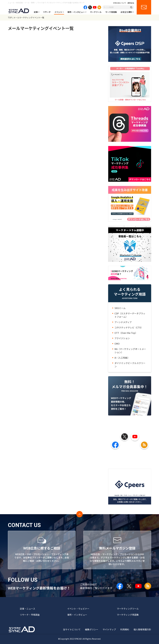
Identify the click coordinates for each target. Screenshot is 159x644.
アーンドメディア (123, 322)
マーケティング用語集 (128, 615)
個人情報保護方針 (142, 629)
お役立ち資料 (126, 12)
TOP (10, 18)
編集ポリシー (92, 629)
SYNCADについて (120, 3)
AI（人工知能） (122, 358)
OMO (117, 344)
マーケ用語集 (111, 12)
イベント (58, 12)
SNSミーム (120, 308)
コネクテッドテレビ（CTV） (129, 327)
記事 (36, 12)
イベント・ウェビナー (78, 609)
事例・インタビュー (76, 12)
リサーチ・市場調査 (30, 615)
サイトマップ (109, 629)
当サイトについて (72, 629)
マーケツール (96, 12)
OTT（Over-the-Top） (126, 333)
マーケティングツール (128, 609)
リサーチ (47, 12)
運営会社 (131, 3)
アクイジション (122, 338)
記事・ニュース (27, 609)
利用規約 (125, 629)
